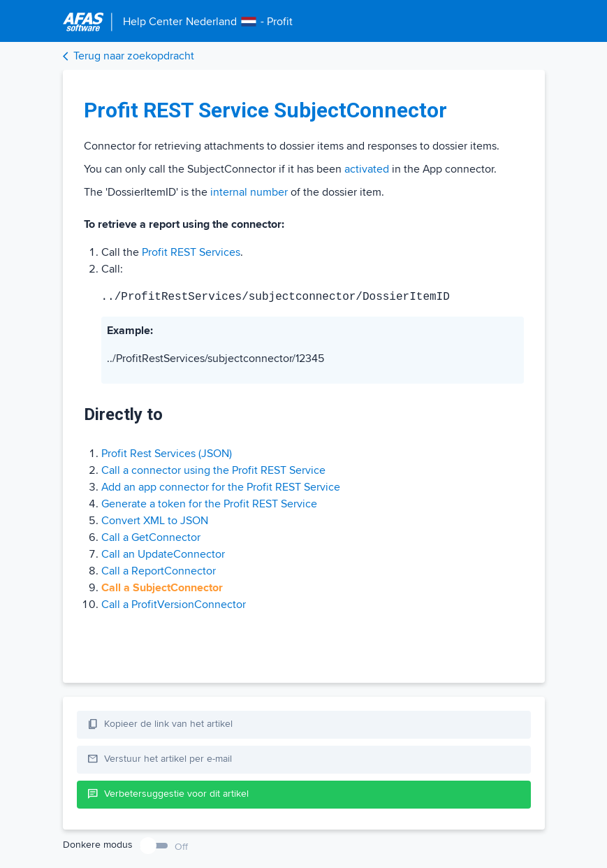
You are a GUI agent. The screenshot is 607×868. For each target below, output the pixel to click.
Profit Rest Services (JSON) (167, 454)
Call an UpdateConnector (163, 554)
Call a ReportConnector (159, 571)
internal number (249, 192)
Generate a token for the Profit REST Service (209, 504)
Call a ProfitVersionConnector (174, 605)
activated (367, 169)
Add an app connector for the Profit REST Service (221, 487)
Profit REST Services (191, 252)
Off (181, 847)
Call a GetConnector (151, 537)
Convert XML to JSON (155, 521)
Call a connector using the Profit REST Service (213, 470)
